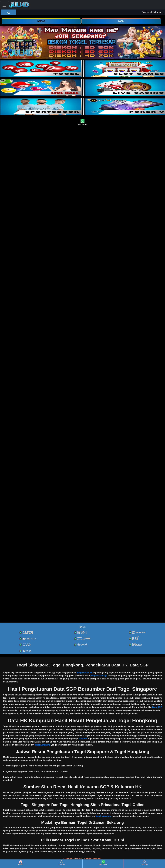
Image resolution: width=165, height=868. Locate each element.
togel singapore (104, 816)
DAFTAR (41, 21)
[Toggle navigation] (4, 5)
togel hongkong (42, 745)
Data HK (83, 739)
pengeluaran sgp (99, 676)
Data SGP (157, 707)
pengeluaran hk (84, 673)
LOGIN (121, 21)
